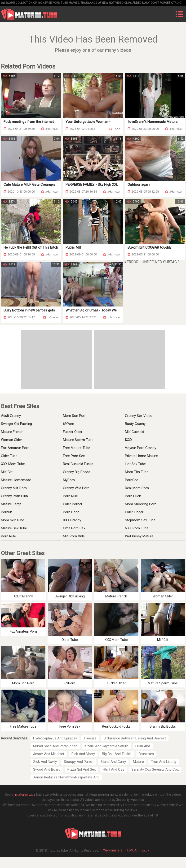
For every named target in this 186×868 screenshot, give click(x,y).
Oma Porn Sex (74, 528)
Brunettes (146, 754)
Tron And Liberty (164, 762)
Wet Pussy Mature (139, 536)
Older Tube (9, 456)
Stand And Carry (113, 762)
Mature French (12, 432)
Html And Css (113, 769)
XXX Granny (72, 520)
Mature (138, 762)
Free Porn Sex (74, 456)
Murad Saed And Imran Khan (55, 746)
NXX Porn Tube (137, 528)
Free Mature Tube (77, 448)
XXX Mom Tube (13, 464)
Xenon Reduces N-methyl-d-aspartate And (66, 777)
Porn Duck (133, 496)
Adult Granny (11, 416)
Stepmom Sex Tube (140, 520)
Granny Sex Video (139, 416)
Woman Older (11, 440)
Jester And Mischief (49, 754)
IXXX (129, 440)
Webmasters (113, 850)
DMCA (132, 850)
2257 (146, 850)
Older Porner (73, 504)
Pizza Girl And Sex (82, 769)
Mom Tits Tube (137, 472)
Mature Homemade (16, 480)
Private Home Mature (141, 456)
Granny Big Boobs (77, 472)
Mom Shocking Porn (141, 504)
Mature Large (11, 504)
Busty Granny (135, 424)
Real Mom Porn (137, 488)
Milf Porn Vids (74, 536)
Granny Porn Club (14, 496)
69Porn (69, 424)
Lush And (143, 746)
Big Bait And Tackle (117, 754)
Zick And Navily (45, 762)
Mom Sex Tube (13, 520)
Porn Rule (8, 536)
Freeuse (90, 738)
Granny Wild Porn (76, 488)
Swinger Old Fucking (16, 424)
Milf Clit (7, 472)
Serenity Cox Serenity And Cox (155, 769)
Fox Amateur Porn (15, 448)
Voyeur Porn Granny (141, 448)
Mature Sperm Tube (78, 440)
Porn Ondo (71, 512)
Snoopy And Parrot (79, 762)
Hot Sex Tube (135, 464)
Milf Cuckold (135, 432)
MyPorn (69, 480)
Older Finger (134, 512)
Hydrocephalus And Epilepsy (55, 738)
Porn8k (6, 512)
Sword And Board (47, 769)
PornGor (131, 480)
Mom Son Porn (75, 416)
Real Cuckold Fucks (78, 464)
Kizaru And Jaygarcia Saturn (106, 746)
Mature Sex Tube (14, 528)
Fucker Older (73, 432)
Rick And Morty (83, 754)
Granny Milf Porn (14, 488)
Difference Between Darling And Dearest (135, 738)
